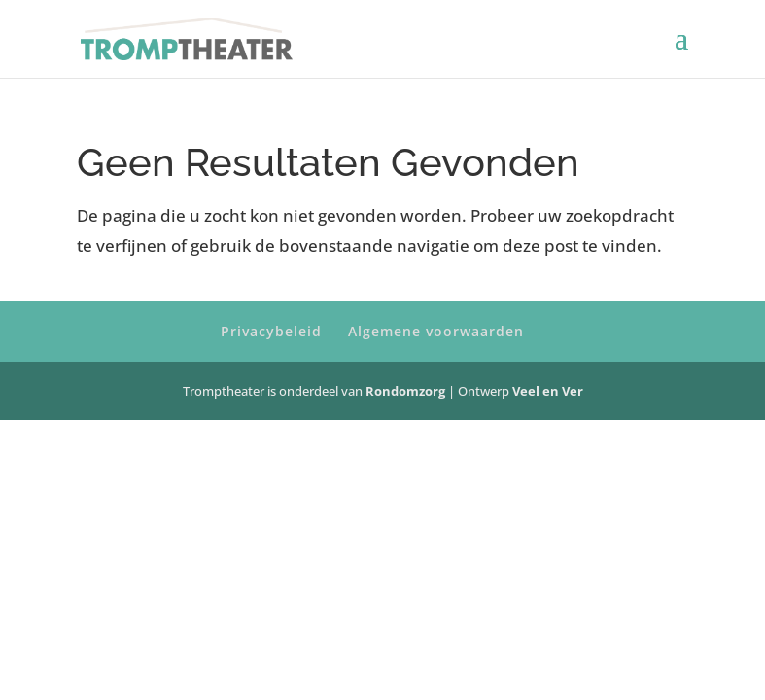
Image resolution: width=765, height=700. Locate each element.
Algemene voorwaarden (436, 331)
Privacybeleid (271, 331)
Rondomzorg (407, 391)
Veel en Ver (548, 391)
